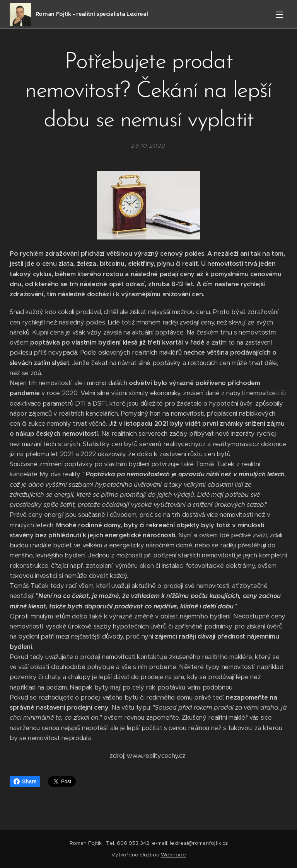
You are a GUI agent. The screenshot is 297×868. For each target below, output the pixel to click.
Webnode (173, 855)
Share (25, 781)
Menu (280, 15)
